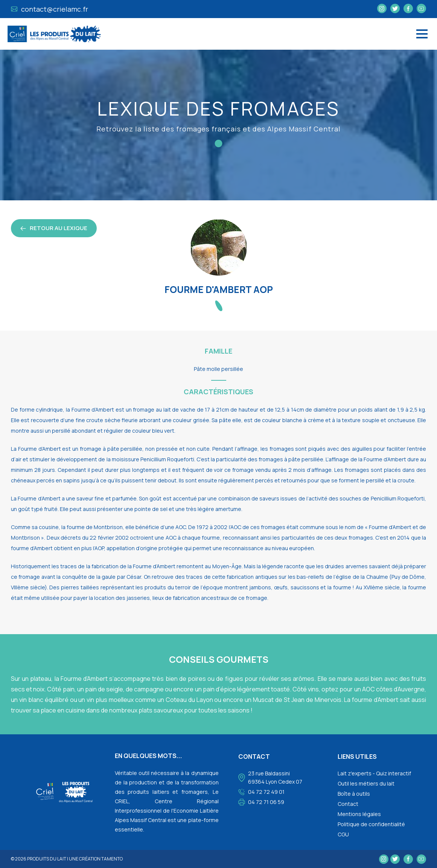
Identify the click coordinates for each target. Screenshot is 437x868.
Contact (348, 804)
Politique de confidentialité (371, 824)
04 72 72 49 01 (266, 792)
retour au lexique (54, 228)
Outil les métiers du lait (366, 783)
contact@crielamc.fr (49, 9)
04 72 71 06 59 (266, 802)
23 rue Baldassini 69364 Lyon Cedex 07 (275, 777)
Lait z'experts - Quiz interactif (374, 773)
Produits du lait (47, 859)
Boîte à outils (354, 794)
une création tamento (96, 859)
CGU (343, 834)
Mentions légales (359, 814)
